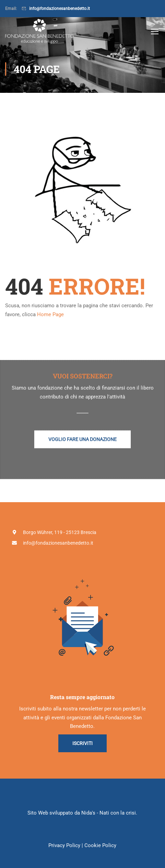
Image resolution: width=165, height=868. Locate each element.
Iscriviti (82, 743)
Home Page (50, 314)
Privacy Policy (64, 845)
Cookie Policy (100, 845)
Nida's (88, 813)
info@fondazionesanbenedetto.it (60, 9)
